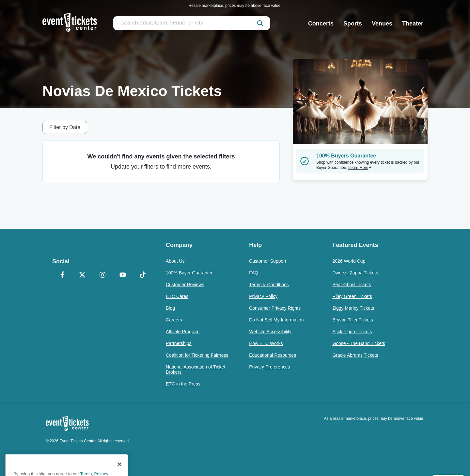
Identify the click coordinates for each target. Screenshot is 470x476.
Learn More (360, 168)
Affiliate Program (183, 332)
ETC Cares (177, 296)
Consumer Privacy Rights (275, 308)
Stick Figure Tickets (352, 332)
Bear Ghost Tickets (352, 285)
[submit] (260, 23)
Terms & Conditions (269, 285)
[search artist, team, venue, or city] (192, 23)
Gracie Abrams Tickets (355, 355)
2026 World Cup (349, 261)
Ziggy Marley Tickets (353, 308)
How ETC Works (266, 343)
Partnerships (179, 343)
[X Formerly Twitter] (83, 275)
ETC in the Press (183, 384)
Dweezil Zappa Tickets (355, 273)
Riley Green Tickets (352, 296)
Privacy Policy (263, 296)
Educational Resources (273, 355)
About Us (175, 261)
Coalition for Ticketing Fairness (197, 355)
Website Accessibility (270, 332)
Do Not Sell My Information (276, 320)
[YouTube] (123, 275)
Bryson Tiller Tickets (352, 320)
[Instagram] (102, 275)
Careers (174, 320)
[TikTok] (143, 275)
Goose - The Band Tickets (359, 343)
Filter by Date (65, 127)
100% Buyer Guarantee (190, 273)
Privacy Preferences (269, 367)
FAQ (254, 273)
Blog (170, 308)
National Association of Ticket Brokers (196, 369)
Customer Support (268, 261)
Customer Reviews (185, 285)
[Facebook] (62, 275)
